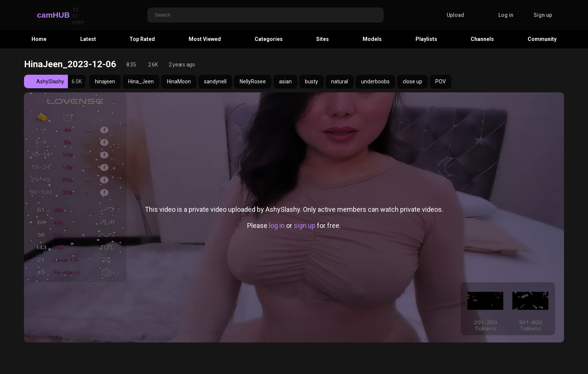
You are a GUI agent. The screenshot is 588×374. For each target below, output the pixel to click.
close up (412, 81)
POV (441, 81)
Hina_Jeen (141, 81)
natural (340, 81)
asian (285, 81)
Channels (482, 39)
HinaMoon (179, 81)
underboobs (375, 81)
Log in (506, 15)
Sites (322, 39)
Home (39, 39)
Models (372, 39)
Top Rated (142, 39)
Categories (269, 39)
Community (542, 39)
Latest (88, 39)
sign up (304, 225)
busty (311, 81)
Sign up (543, 15)
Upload (450, 15)
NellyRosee (253, 81)
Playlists (426, 39)
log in (277, 225)
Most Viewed (205, 39)
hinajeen (105, 81)
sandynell (215, 81)
